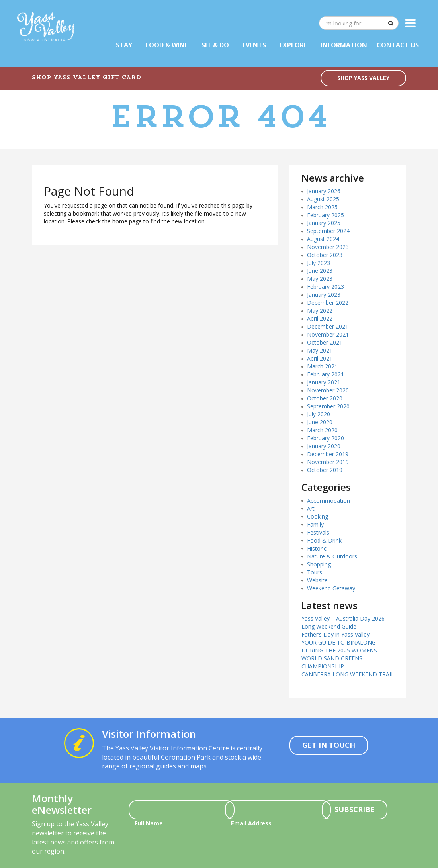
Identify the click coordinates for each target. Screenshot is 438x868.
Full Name (149, 823)
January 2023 (324, 295)
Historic (317, 548)
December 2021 (328, 326)
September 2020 (328, 406)
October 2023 (325, 255)
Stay (124, 45)
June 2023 (320, 271)
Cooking (318, 516)
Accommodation (328, 501)
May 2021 (320, 350)
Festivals (318, 532)
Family (315, 524)
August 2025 (323, 199)
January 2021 (324, 382)
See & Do (215, 45)
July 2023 (319, 263)
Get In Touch (329, 745)
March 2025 (322, 207)
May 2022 (320, 311)
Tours (315, 572)
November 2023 (328, 247)
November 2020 (328, 390)
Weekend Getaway (331, 588)
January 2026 (324, 191)
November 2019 (328, 462)
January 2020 (324, 446)
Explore (293, 45)
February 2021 (326, 374)
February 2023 (326, 287)
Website (317, 580)
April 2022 (320, 318)
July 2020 (319, 414)
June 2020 (320, 422)
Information (344, 45)
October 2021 (325, 342)
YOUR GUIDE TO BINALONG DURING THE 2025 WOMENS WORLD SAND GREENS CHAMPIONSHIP (339, 654)
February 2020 (326, 438)
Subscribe (355, 809)
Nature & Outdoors (332, 556)
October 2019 (325, 470)
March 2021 (322, 366)
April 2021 (320, 358)
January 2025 (324, 223)
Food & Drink (324, 540)
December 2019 (328, 454)
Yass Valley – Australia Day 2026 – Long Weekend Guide (345, 622)
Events (254, 45)
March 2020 (322, 430)
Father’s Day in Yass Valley (335, 634)
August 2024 (323, 239)
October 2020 (325, 398)
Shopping (319, 564)
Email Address (251, 823)
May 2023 (320, 279)
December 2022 (328, 303)
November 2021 (328, 334)
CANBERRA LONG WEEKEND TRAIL (348, 674)
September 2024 (328, 231)
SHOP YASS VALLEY (363, 78)
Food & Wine (167, 45)
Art (311, 508)
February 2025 (326, 215)
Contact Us (398, 45)
